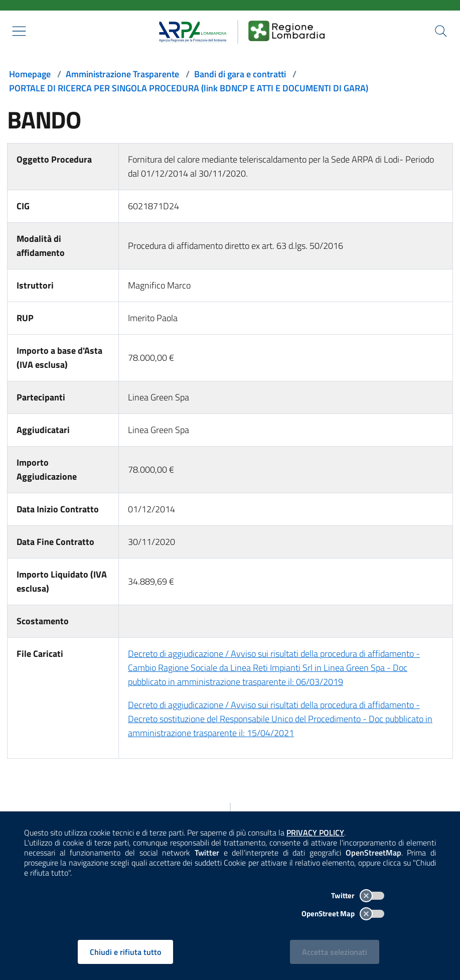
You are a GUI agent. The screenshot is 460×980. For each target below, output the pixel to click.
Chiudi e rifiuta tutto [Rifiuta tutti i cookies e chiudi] (125, 952)
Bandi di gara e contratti (240, 74)
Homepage (30, 74)
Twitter (358, 895)
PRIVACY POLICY (315, 832)
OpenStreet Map (343, 914)
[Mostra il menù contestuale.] (19, 31)
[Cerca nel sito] (441, 31)
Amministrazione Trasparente (122, 74)
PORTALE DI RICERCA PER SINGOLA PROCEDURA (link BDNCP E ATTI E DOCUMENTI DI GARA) (189, 88)
